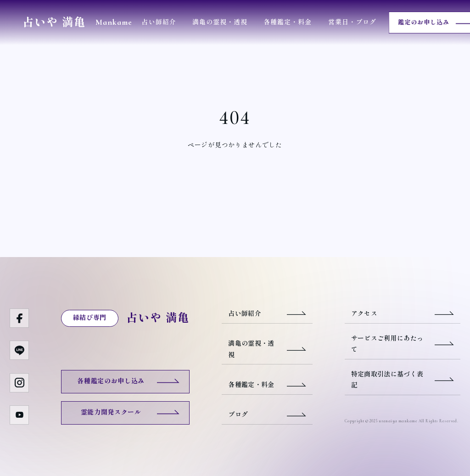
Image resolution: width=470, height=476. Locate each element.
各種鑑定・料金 (288, 22)
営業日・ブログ (352, 22)
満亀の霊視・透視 (220, 22)
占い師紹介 (159, 22)
